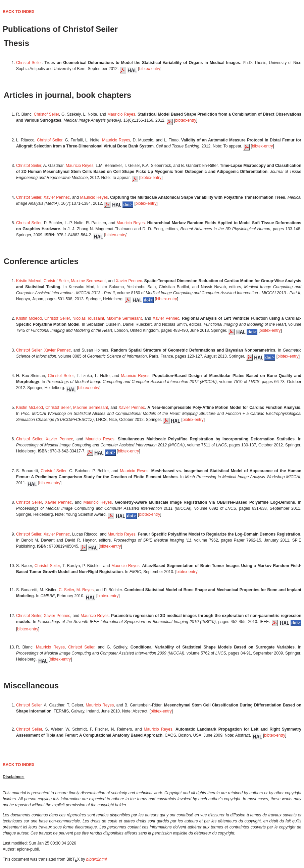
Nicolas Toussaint (88, 318)
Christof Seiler (29, 63)
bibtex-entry (150, 69)
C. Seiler (66, 590)
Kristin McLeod (30, 408)
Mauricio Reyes (121, 114)
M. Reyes (85, 590)
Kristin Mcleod (29, 281)
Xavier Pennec (57, 197)
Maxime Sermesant (88, 281)
